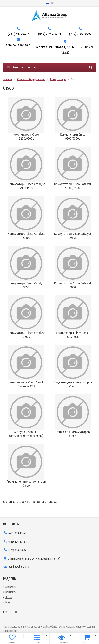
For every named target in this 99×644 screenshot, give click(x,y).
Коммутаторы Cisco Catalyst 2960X (73, 236)
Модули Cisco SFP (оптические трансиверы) (26, 434)
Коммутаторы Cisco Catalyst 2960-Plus (26, 186)
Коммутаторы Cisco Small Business (73, 335)
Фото (9, 597)
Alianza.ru (11, 587)
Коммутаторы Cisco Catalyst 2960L (26, 236)
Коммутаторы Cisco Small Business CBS (26, 384)
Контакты (11, 592)
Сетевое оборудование (31, 79)
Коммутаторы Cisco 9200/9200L (26, 137)
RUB (50, 3)
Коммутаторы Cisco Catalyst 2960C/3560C (73, 186)
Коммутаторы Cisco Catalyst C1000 (26, 335)
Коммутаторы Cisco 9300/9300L (73, 137)
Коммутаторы (58, 79)
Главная (8, 79)
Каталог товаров (21, 67)
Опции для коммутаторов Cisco (73, 434)
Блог (8, 602)
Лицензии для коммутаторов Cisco (73, 384)
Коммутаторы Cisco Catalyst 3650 (26, 285)
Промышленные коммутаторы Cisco (26, 483)
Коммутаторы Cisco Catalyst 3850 (73, 285)
